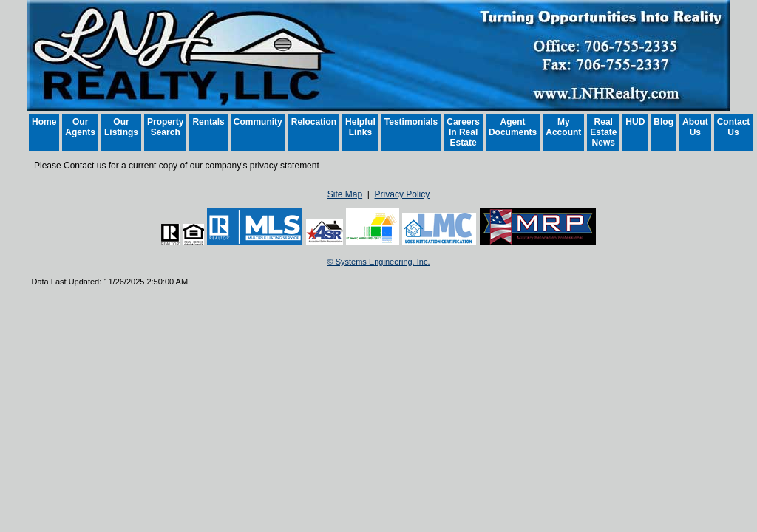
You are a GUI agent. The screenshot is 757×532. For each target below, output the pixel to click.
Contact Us (734, 127)
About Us (695, 127)
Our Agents (80, 127)
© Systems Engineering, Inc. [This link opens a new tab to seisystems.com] (379, 262)
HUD (635, 122)
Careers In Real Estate (463, 132)
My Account (563, 127)
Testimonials (411, 122)
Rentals (208, 122)
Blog (663, 122)
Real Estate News (603, 132)
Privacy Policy (403, 194)
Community (258, 122)
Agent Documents (513, 127)
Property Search (165, 127)
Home (44, 122)
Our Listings (121, 127)
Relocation (314, 122)
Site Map (345, 194)
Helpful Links (360, 127)
